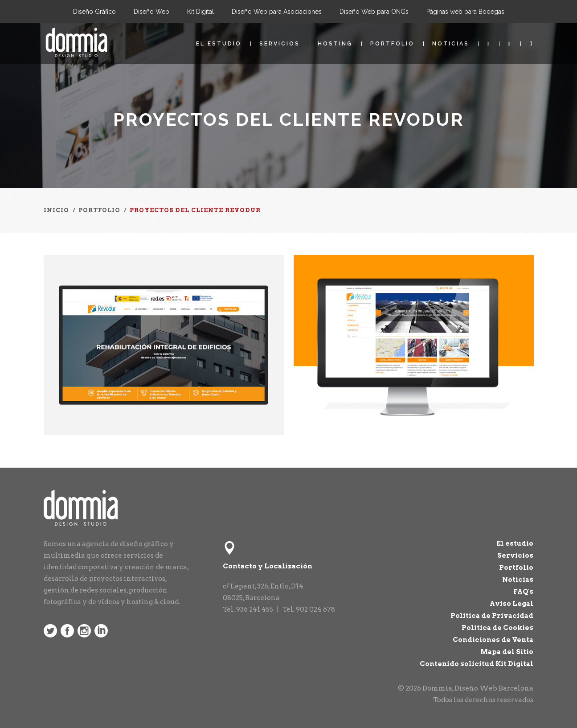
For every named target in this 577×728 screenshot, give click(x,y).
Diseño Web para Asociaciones (277, 12)
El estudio (219, 44)
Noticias (451, 44)
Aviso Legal (512, 604)
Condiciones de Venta (493, 640)
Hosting (335, 44)
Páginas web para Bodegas (465, 12)
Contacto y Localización (268, 566)
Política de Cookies (497, 628)
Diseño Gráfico (94, 12)
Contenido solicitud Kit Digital (477, 664)
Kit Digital (201, 12)
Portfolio (392, 44)
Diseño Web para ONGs (374, 12)
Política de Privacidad (492, 616)
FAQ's (523, 592)
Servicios (280, 44)
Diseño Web (151, 12)
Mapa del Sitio (507, 652)
